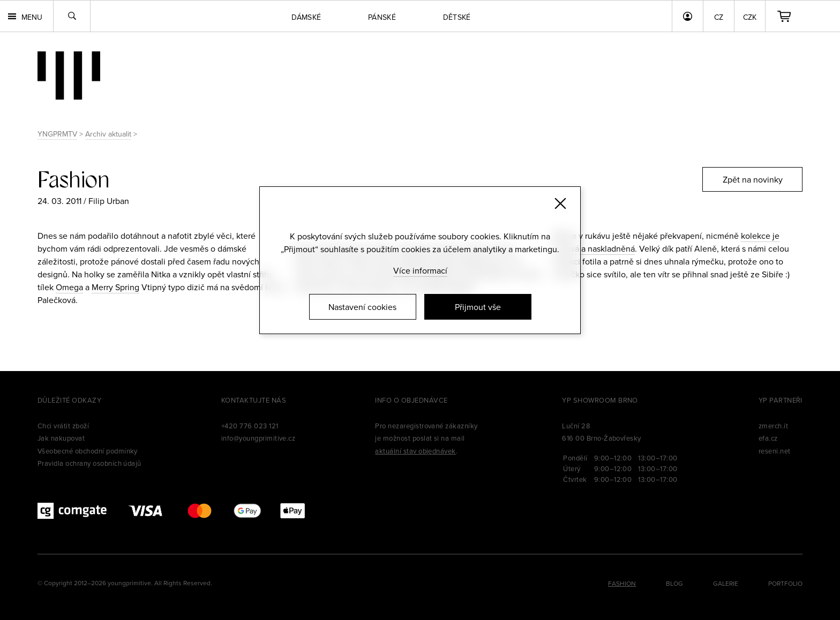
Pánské (382, 17)
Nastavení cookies (362, 307)
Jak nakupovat (61, 438)
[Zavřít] (560, 203)
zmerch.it (773, 426)
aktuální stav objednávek (415, 451)
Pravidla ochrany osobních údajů (89, 463)
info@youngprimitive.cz (258, 438)
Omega (69, 287)
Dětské (457, 17)
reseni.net (775, 451)
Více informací (420, 270)
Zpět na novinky (753, 179)
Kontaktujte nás (254, 400)
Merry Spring (115, 287)
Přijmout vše (478, 307)
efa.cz (768, 438)
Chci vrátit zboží (63, 426)
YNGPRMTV (57, 134)
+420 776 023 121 (250, 426)
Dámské (306, 17)
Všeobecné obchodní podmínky (88, 451)
